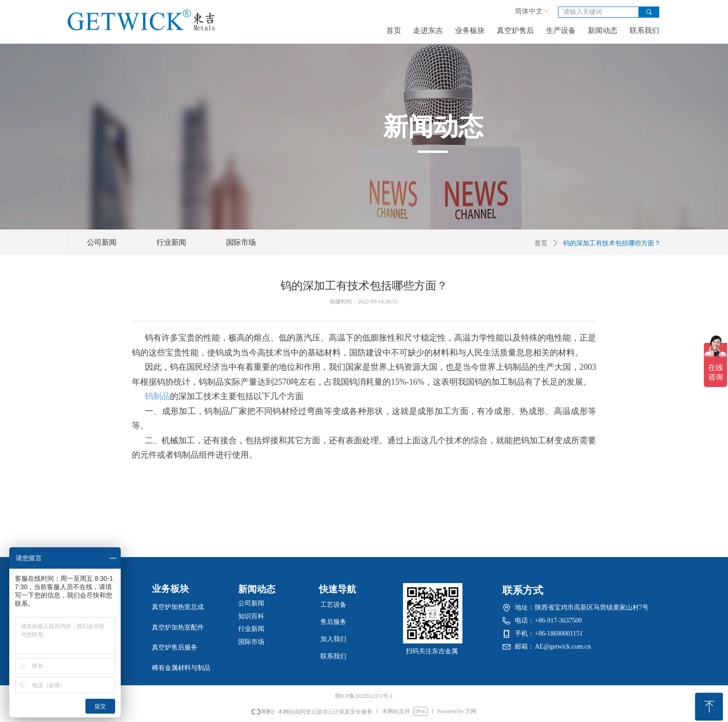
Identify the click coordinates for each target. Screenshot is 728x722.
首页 (541, 243)
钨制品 (157, 396)
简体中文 (529, 11)
